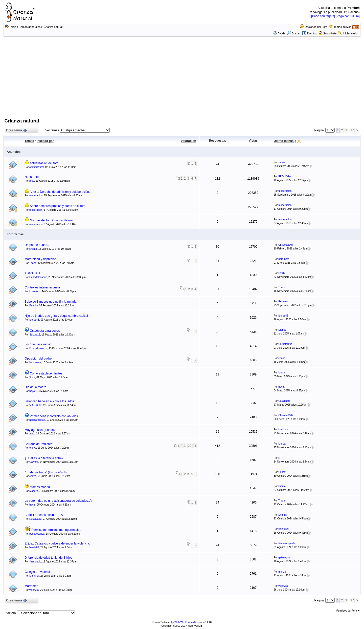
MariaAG (34, 491)
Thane (33, 263)
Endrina (283, 515)
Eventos (310, 33)
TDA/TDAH (32, 273)
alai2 (32, 434)
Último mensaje (285, 141)
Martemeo (32, 586)
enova (282, 358)
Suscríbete (330, 33)
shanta (33, 249)
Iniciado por (45, 141)
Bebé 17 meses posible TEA (44, 515)
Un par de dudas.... (38, 245)
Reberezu (284, 301)
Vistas (253, 141)
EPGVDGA (285, 176)
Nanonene (35, 362)
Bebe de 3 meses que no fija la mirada (51, 302)
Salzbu (282, 273)
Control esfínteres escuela (42, 287)
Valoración (188, 141)
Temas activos (343, 27)
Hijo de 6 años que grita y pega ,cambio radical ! (57, 316)
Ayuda (281, 33)
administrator (37, 167)
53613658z (36, 405)
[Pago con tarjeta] (323, 16)
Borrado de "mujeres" (39, 444)
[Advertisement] (182, 80)
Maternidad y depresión (41, 259)
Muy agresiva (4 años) (40, 430)
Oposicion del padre (38, 359)
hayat (32, 391)
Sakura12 (35, 335)
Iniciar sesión (351, 33)
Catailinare (284, 401)
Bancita (33, 306)
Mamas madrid (40, 487)
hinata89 (34, 547)
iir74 (281, 458)
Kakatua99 (35, 519)
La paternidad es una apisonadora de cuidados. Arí (59, 501)
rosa (32, 181)
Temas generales (30, 27)
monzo (282, 572)
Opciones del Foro (316, 27)
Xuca (32, 377)
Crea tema (16, 130)
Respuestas (218, 141)
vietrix (282, 162)
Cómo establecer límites (46, 373)
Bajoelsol (283, 529)
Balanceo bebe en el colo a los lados (49, 401)
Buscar (294, 33)
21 (195, 446)
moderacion (36, 195)
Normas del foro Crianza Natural (52, 220)
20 (189, 446)
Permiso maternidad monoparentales (56, 530)
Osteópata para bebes (45, 331)
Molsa (282, 373)
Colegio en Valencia (38, 572)
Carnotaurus (285, 344)
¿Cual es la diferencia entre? (44, 458)
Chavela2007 (286, 245)
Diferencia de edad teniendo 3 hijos (49, 558)
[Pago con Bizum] (348, 16)
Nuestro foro (33, 177)
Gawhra (34, 462)
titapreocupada (287, 543)
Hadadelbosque (38, 277)
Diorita (282, 330)
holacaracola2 (37, 420)
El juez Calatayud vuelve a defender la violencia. (57, 543)
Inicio (13, 27)
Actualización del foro (44, 163)
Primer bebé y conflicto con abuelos (54, 416)
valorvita (34, 590)
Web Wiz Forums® (185, 622)
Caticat (282, 472)
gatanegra (284, 558)
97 (352, 130)
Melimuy (283, 429)
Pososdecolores (38, 348)
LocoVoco (35, 291)
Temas (29, 141)
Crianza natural (53, 27)
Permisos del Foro (348, 611)
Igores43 (34, 320)
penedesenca (37, 534)
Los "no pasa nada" (38, 344)
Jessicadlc (35, 562)
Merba (282, 444)
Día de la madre (36, 387)
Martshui (34, 576)
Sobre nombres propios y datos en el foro (58, 206)
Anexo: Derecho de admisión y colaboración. (60, 192)
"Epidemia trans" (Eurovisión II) (46, 472)
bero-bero (284, 259)
